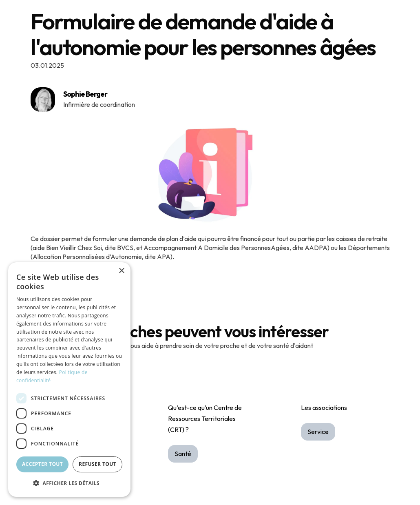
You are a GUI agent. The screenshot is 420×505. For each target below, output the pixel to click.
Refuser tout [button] (97, 464)
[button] (69, 483)
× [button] (121, 271)
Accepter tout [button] (42, 464)
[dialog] (69, 380)
